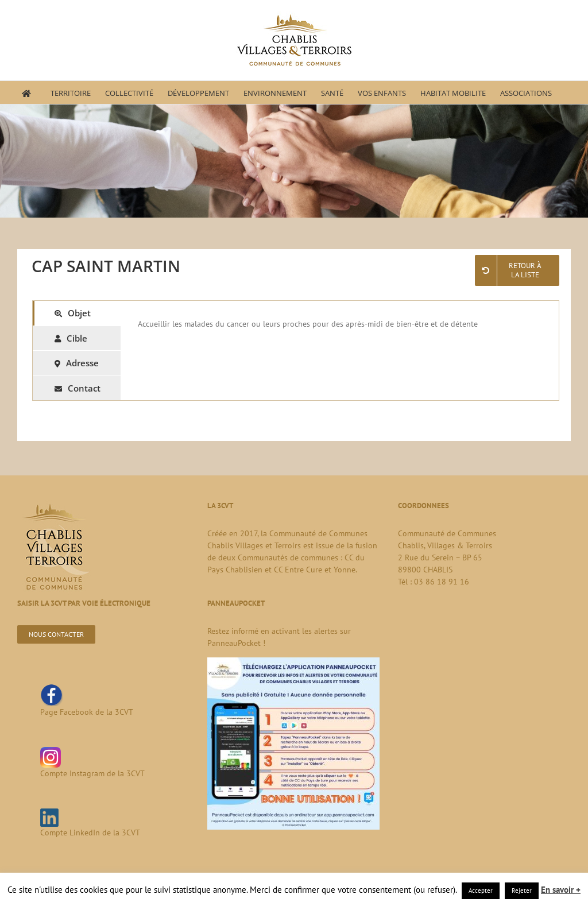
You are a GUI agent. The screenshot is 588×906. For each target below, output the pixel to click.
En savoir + (561, 890)
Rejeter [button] (522, 890)
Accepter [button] (481, 890)
